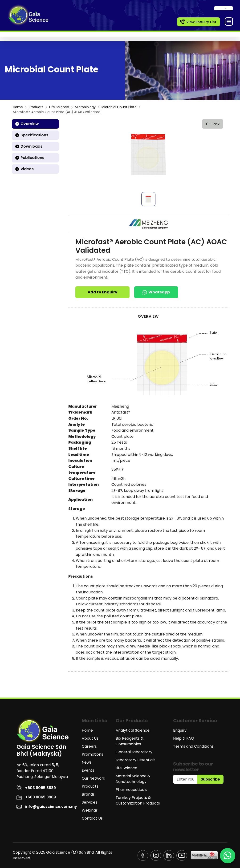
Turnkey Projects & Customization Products (138, 800)
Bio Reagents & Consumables (130, 741)
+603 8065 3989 (36, 797)
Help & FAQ (184, 738)
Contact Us (92, 818)
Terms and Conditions (193, 746)
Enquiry (180, 730)
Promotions (92, 754)
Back (213, 124)
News (87, 762)
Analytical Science (133, 730)
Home (18, 107)
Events (88, 770)
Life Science (59, 107)
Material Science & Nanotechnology (133, 779)
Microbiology (85, 107)
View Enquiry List (198, 22)
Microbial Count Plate (119, 107)
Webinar (90, 810)
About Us (90, 738)
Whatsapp (156, 292)
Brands (88, 794)
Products (36, 107)
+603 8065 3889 (36, 788)
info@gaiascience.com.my (47, 807)
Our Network (94, 778)
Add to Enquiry (102, 292)
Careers (89, 746)
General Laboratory (134, 752)
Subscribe (210, 779)
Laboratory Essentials (136, 760)
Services (89, 802)
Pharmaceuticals (131, 790)
